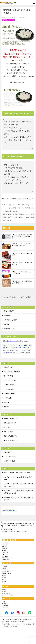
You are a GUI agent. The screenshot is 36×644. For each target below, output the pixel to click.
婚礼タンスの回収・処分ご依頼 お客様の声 (17, 473)
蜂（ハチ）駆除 (8, 376)
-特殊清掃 (4, 576)
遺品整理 (6, 324)
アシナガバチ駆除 (11, 380)
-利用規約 (4, 591)
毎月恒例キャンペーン (9, 20)
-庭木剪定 (4, 581)
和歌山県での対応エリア (11, 418)
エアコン (15, 345)
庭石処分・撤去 (8, 367)
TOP (18, 525)
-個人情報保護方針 (6, 593)
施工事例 (4, 551)
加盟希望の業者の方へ (10, 510)
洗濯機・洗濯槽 (8, 353)
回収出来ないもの (11, 441)
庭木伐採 (6, 402)
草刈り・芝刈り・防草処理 (12, 371)
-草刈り (4, 583)
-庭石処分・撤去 (5, 572)
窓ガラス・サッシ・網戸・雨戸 (22, 350)
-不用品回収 (4, 566)
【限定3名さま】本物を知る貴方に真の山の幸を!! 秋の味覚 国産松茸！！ (27, 297)
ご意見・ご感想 (5, 552)
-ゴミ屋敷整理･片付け (7, 570)
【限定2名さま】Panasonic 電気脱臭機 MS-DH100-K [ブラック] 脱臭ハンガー (22, 236)
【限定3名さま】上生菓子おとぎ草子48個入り (22, 263)
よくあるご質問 (8, 432)
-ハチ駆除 (4, 577)
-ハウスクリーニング (6, 574)
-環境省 (4, 601)
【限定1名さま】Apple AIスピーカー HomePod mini (22, 273)
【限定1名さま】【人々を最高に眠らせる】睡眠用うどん (22, 282)
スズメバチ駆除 (10, 385)
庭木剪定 (6, 407)
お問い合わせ (5, 556)
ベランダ (8, 350)
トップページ (5, 543)
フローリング (7, 345)
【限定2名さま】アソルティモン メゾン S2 (22, 254)
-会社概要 (4, 589)
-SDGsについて (5, 603)
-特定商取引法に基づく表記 (8, 595)
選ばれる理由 (5, 547)
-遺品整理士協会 (5, 607)
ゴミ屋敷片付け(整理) (10, 320)
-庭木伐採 (4, 579)
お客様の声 (4, 549)
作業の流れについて (10, 423)
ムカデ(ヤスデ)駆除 (9, 394)
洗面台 (25, 348)
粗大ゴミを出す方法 (10, 457)
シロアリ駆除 (8, 398)
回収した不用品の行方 (10, 436)
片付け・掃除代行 (9, 311)
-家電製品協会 (5, 605)
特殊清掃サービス (9, 329)
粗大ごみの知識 (10, 461)
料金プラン (7, 427)
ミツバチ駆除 (10, 389)
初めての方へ (5, 545)
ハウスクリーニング (12, 341)
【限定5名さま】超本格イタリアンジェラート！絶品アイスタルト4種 (10, 297)
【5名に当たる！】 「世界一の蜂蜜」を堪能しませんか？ (21, 245)
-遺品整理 (4, 568)
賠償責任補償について (7, 558)
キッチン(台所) (23, 345)
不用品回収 (7, 315)
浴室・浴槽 (18, 348)
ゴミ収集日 (7, 452)
